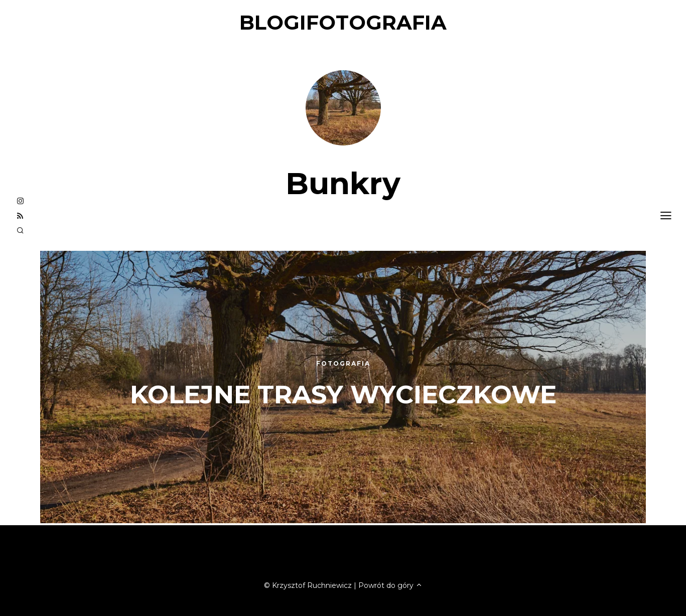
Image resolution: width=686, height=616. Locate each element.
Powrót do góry (390, 585)
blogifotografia (343, 22)
